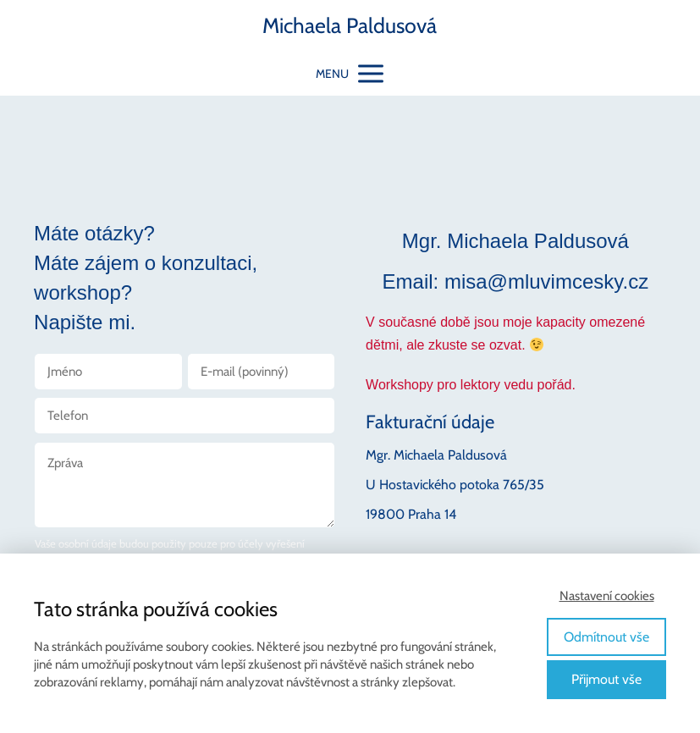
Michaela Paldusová (350, 26)
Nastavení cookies (607, 596)
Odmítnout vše (606, 637)
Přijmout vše (606, 679)
